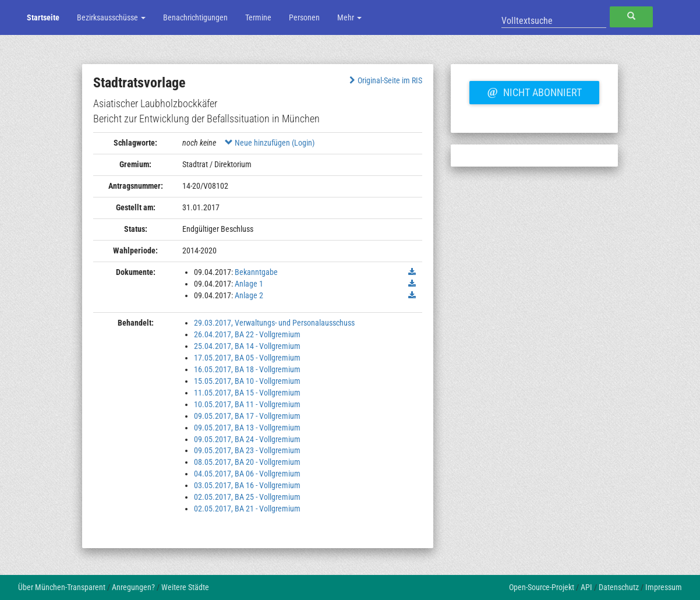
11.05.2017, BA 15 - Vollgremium (247, 393)
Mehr (349, 17)
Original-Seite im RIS (385, 80)
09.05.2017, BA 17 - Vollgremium (247, 416)
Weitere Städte (185, 587)
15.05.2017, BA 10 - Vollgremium (247, 381)
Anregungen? (133, 587)
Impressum (664, 587)
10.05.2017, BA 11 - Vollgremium (247, 404)
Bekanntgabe (256, 272)
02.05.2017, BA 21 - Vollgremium (247, 509)
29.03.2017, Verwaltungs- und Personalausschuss (274, 323)
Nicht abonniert (534, 91)
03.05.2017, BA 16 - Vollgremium (247, 485)
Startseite (43, 17)
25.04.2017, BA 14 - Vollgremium (247, 346)
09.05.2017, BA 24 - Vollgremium (247, 439)
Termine (258, 17)
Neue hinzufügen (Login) (270, 143)
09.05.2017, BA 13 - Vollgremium (247, 428)
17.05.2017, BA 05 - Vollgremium (247, 358)
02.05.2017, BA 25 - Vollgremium (247, 497)
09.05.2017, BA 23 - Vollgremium (247, 450)
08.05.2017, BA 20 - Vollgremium (247, 462)
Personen (304, 17)
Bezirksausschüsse (111, 17)
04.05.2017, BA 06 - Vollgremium (247, 474)
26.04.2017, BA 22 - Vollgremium (247, 334)
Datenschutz (619, 587)
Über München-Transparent (62, 587)
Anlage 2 (249, 295)
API (586, 587)
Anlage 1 (249, 284)
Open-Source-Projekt (542, 587)
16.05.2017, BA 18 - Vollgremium (247, 369)
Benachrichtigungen (195, 17)
